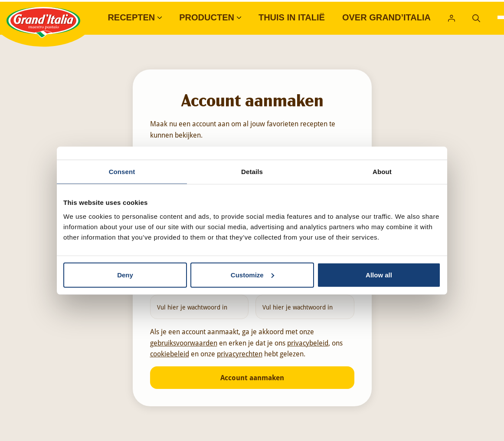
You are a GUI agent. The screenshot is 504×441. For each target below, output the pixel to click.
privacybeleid (308, 343)
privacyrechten (240, 354)
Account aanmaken (252, 378)
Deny (125, 275)
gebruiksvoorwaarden (184, 343)
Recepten (131, 17)
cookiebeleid (170, 354)
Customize (252, 275)
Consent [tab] (122, 172)
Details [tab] (252, 172)
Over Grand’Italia (386, 17)
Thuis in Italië (292, 17)
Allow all (379, 275)
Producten (207, 17)
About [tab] (382, 172)
